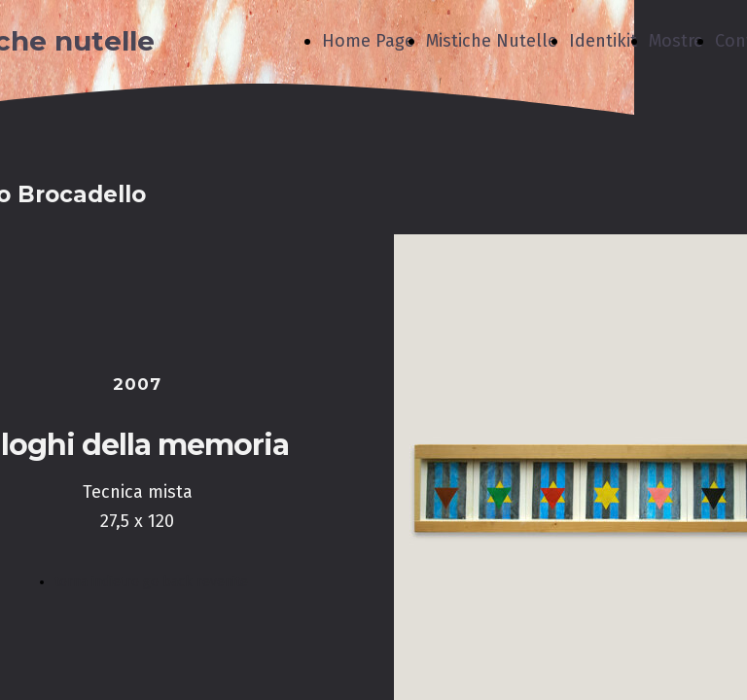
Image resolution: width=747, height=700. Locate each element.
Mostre (676, 41)
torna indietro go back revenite (151, 582)
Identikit (603, 41)
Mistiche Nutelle (492, 41)
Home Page (368, 41)
